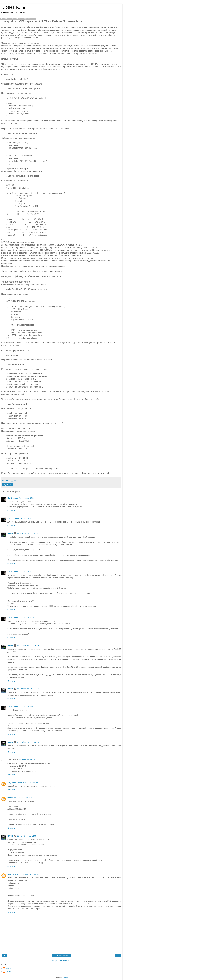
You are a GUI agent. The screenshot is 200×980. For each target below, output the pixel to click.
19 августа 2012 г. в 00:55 (27, 783)
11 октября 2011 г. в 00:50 (24, 498)
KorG (10, 498)
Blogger (66, 977)
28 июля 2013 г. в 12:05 (27, 836)
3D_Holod (12, 783)
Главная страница (61, 956)
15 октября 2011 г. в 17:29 (28, 742)
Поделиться (8, 485)
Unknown (12, 798)
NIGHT (10, 533)
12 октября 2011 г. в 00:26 (24, 618)
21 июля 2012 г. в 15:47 (29, 760)
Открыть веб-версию (61, 960)
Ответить (11, 510)
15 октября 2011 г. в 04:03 (24, 707)
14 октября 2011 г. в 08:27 (28, 689)
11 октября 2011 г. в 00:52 (24, 518)
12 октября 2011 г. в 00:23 (24, 572)
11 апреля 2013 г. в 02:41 (27, 798)
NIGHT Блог (13, 8)
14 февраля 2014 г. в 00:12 (28, 874)
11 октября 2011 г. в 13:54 (28, 533)
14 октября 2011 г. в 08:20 (28, 646)
